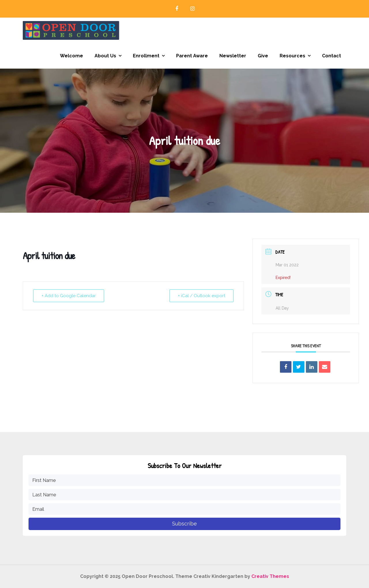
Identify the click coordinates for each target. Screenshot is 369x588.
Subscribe (184, 524)
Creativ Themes (270, 576)
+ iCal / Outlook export (202, 296)
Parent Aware (192, 56)
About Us (105, 56)
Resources (292, 56)
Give (263, 56)
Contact (332, 56)
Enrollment (146, 56)
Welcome (71, 56)
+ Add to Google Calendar (69, 296)
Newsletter (233, 56)
